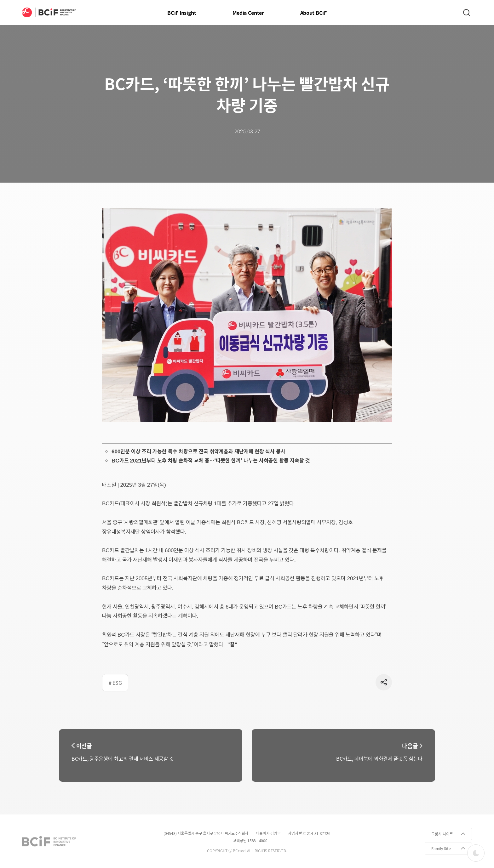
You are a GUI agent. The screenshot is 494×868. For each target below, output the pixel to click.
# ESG (115, 683)
